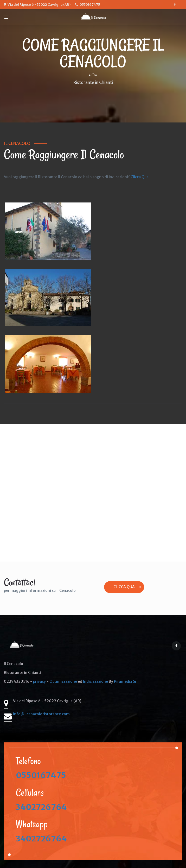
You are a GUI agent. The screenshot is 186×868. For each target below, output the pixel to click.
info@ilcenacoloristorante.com (41, 714)
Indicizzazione (95, 681)
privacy (39, 681)
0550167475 (41, 775)
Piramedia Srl (126, 681)
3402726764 (41, 807)
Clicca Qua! (140, 177)
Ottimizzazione (63, 681)
